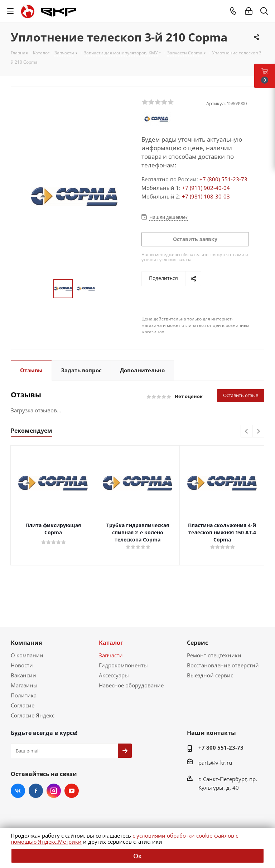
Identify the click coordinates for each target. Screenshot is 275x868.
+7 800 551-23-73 (221, 747)
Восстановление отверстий (223, 665)
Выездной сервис (210, 675)
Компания (26, 643)
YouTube (72, 791)
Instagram (54, 791)
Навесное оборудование (131, 685)
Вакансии (23, 675)
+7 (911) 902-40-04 (206, 188)
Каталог (111, 643)
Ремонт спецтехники (214, 655)
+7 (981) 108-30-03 (206, 196)
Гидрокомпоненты (123, 665)
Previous (247, 431)
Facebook (36, 791)
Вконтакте (18, 791)
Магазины (24, 685)
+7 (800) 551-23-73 (223, 179)
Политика (24, 695)
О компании (27, 655)
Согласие (23, 705)
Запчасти (111, 655)
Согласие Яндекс (33, 715)
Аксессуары (114, 675)
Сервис (197, 643)
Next (258, 431)
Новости (22, 665)
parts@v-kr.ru (215, 762)
